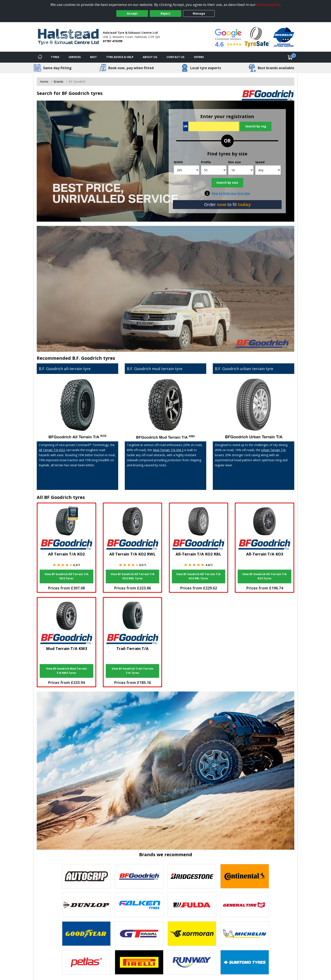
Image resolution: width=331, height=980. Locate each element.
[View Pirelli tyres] (139, 962)
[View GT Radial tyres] (139, 934)
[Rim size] (241, 170)
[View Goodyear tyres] (86, 934)
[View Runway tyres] (192, 962)
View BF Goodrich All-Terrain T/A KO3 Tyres (265, 576)
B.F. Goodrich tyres (94, 358)
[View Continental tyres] (245, 876)
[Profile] (214, 170)
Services (75, 57)
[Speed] (268, 170)
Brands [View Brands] (58, 82)
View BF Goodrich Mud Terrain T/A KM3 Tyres (66, 671)
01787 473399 (113, 41)
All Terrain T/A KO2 (52, 450)
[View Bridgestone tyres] (192, 876)
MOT (94, 57)
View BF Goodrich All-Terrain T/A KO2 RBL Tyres (198, 576)
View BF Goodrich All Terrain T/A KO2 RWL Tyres (133, 576)
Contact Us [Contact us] (176, 57)
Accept (132, 13)
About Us (150, 57)
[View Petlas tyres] (86, 962)
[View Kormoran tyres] (192, 934)
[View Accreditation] (257, 37)
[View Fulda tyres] (192, 905)
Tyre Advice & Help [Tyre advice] (120, 57)
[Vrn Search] (211, 126)
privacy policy (268, 5)
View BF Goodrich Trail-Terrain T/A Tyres (133, 671)
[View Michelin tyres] (245, 934)
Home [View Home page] (44, 82)
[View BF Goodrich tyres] (139, 876)
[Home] (40, 57)
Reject (165, 13)
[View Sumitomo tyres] (245, 962)
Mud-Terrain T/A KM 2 (168, 450)
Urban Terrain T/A (273, 450)
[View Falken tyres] (139, 905)
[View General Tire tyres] (245, 905)
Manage (199, 13)
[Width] (187, 170)
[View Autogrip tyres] (86, 876)
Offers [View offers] (199, 57)
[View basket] (290, 57)
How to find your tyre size (231, 193)
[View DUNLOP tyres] (86, 905)
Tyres (55, 57)
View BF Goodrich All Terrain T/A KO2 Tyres (66, 576)
